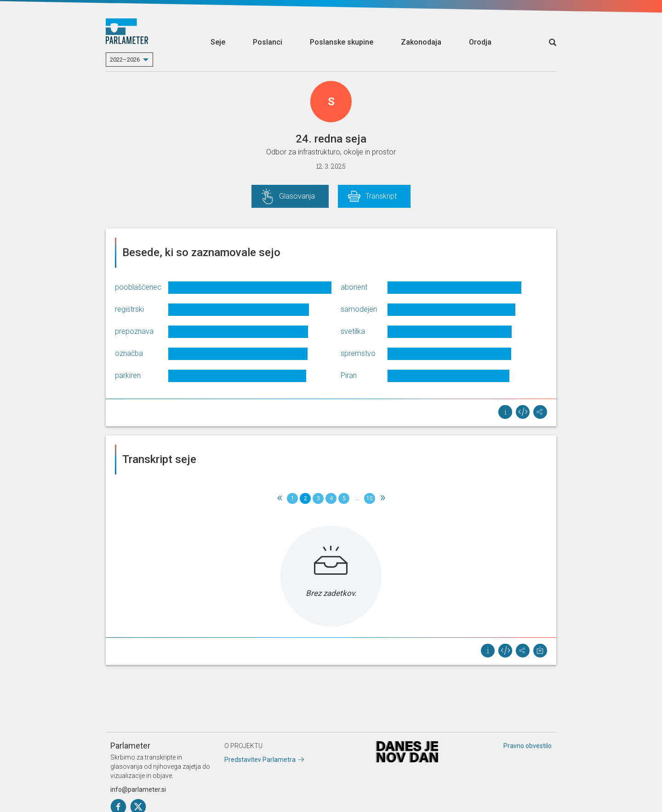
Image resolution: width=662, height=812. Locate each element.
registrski (129, 309)
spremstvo (358, 353)
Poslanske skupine (342, 42)
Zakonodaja (421, 42)
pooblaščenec (138, 287)
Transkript (381, 196)
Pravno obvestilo (528, 746)
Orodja (480, 42)
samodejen (359, 309)
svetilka (353, 331)
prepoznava (134, 331)
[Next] (382, 498)
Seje (218, 42)
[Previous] (280, 498)
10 (370, 498)
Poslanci (268, 42)
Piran (349, 375)
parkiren (128, 375)
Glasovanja (297, 196)
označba (129, 353)
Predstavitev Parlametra (260, 760)
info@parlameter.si (138, 789)
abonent (354, 287)
